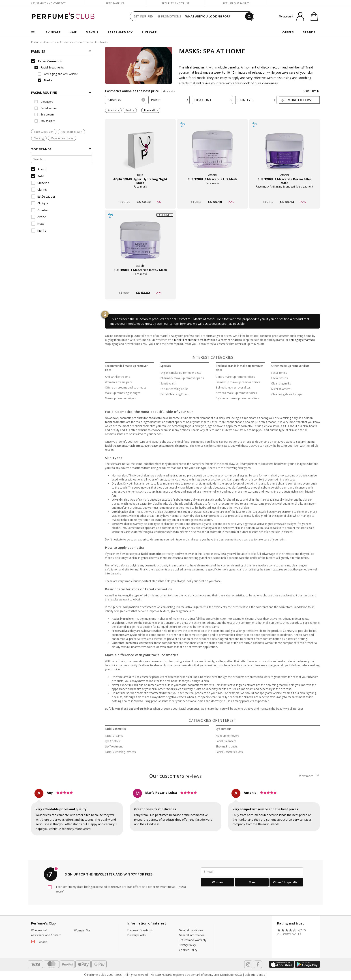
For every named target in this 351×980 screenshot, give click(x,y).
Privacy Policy (187, 945)
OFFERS (288, 32)
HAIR (73, 32)
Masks (104, 42)
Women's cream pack (119, 382)
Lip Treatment (114, 746)
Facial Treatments (86, 42)
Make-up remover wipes (120, 398)
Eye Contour (113, 741)
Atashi (39, 169)
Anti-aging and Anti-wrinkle (58, 74)
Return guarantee (236, 3)
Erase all (149, 110)
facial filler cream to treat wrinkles (196, 340)
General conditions (191, 930)
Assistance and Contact (48, 3)
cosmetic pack (230, 340)
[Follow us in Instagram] (248, 964)
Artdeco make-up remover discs (236, 393)
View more (309, 776)
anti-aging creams (300, 340)
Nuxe (38, 224)
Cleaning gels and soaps (287, 394)
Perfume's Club (40, 42)
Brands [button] (126, 100)
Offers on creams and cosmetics (126, 388)
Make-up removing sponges (123, 393)
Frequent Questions (140, 930)
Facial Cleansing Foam (174, 394)
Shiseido (40, 183)
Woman (217, 882)
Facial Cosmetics (63, 42)
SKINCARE (53, 32)
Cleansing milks (281, 383)
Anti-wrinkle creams (117, 377)
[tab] (62, 92)
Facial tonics (279, 373)
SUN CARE (149, 32)
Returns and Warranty (193, 940)
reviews (176, 776)
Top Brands (61, 149)
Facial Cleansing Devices (120, 752)
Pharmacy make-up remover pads (182, 378)
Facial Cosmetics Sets (229, 752)
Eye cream (44, 114)
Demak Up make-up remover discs (238, 382)
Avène (39, 217)
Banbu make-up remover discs (235, 377)
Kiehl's (39, 231)
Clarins (39, 190)
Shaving (39, 138)
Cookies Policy (188, 950)
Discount (213, 100)
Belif (37, 176)
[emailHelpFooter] (252, 872)
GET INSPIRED (143, 16)
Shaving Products (227, 746)
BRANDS (309, 32)
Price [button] (169, 100)
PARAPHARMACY (120, 32)
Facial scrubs (279, 378)
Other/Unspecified (286, 882)
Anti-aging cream (71, 132)
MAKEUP (92, 32)
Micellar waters (281, 389)
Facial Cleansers (226, 741)
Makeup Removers (228, 736)
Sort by (311, 91)
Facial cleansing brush (174, 389)
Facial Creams (114, 736)
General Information (192, 935)
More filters (296, 100)
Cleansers (44, 102)
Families (61, 51)
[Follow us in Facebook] (258, 964)
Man (252, 882)
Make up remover (62, 138)
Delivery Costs (136, 935)
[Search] (249, 16)
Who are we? (39, 930)
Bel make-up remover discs (233, 388)
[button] (49, 942)
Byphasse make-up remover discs (237, 398)
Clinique (40, 203)
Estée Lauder (43, 196)
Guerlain (40, 210)
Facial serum (46, 108)
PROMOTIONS (169, 16)
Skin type (256, 100)
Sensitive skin (169, 383)
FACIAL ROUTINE (61, 93)
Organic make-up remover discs (181, 373)
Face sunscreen (44, 132)
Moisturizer (45, 121)
